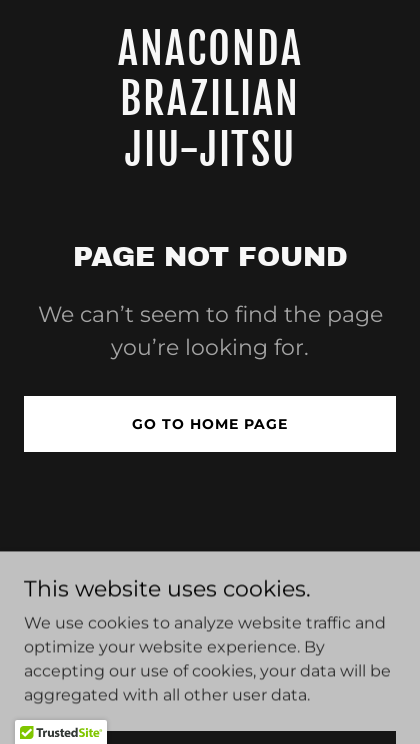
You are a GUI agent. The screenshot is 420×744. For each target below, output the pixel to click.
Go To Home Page (210, 424)
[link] (210, 160)
